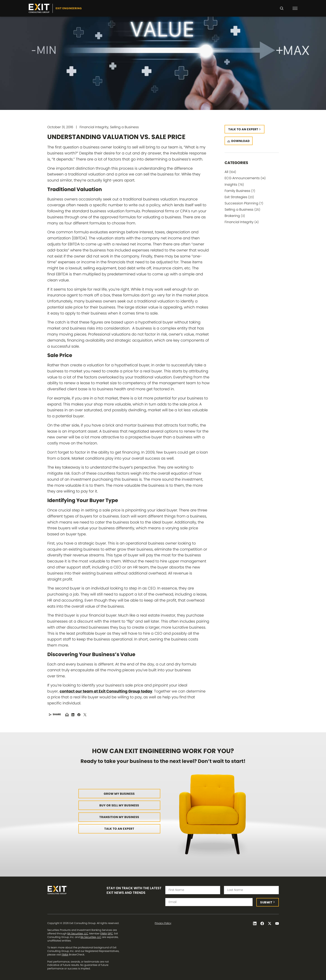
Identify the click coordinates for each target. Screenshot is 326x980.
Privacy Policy (163, 923)
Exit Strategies (239, 197)
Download (240, 141)
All (230, 172)
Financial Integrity (242, 222)
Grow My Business (119, 794)
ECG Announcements (245, 178)
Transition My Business (119, 817)
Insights (234, 185)
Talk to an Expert (119, 829)
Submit (266, 902)
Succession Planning (244, 203)
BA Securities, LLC (78, 934)
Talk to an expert (243, 129)
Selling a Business (242, 210)
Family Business (240, 191)
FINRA (104, 934)
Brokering (235, 216)
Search (282, 11)
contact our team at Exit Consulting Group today (106, 691)
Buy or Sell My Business (119, 805)
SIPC (110, 934)
